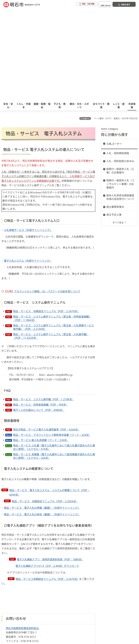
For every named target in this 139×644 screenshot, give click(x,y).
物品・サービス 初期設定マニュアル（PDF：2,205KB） (45, 406)
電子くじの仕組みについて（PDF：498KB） (39, 314)
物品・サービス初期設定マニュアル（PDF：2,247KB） (47, 483)
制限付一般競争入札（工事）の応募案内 (120, 75)
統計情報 (84, 621)
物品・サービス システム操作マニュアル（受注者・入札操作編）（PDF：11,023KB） (51, 241)
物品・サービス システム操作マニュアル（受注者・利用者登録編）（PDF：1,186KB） (52, 223)
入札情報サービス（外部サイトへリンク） (28, 135)
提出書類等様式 (115, 111)
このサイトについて (25, 581)
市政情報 (14, 571)
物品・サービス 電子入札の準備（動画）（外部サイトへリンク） (42, 412)
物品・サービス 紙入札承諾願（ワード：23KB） (41, 345)
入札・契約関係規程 (118, 58)
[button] (80, 5)
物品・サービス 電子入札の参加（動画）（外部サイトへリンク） (42, 419)
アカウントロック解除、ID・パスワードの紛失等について (47, 196)
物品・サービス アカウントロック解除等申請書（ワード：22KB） (52, 339)
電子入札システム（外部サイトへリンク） (28, 165)
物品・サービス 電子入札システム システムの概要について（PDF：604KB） (50, 397)
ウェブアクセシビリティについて (64, 581)
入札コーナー (114, 48)
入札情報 (24, 571)
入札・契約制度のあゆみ (120, 66)
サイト (39, 586)
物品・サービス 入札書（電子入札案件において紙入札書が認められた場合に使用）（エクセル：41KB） (54, 352)
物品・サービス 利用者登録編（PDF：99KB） (40, 309)
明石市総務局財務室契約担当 (22, 533)
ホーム (4, 571)
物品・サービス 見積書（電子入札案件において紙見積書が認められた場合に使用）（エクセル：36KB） (54, 361)
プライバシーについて (104, 581)
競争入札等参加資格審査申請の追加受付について (120, 102)
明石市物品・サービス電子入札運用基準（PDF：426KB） (46, 334)
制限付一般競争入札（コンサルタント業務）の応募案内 (120, 88)
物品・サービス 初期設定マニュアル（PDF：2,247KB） (46, 216)
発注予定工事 (114, 119)
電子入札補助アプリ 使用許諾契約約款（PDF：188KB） (50, 464)
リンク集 (19, 586)
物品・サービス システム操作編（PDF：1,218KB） (44, 304)
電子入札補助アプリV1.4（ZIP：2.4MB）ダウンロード (47, 470)
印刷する (86, 23)
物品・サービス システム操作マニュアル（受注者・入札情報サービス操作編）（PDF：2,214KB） (53, 232)
